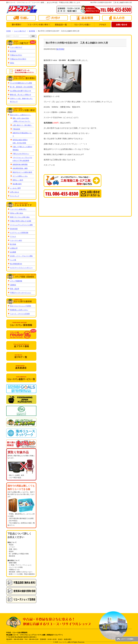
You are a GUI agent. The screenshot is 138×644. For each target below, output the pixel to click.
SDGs (12, 63)
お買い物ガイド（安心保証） (22, 125)
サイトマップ (15, 196)
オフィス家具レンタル (20, 176)
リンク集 (13, 260)
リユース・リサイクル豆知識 (20, 314)
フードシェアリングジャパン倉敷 (21, 225)
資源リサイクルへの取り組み (20, 217)
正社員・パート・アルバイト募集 (21, 256)
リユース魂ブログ (16, 47)
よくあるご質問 (15, 188)
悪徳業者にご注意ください (19, 310)
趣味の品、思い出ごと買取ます (21, 95)
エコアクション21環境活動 (19, 233)
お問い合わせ (15, 192)
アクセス (13, 237)
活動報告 (13, 285)
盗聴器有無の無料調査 (20, 164)
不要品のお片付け (16, 55)
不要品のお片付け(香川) (18, 59)
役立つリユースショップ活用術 (21, 306)
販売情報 (60, 49)
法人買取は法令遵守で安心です (21, 91)
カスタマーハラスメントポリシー (21, 268)
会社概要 (13, 252)
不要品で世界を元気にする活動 (21, 221)
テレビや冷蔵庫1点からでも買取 (21, 83)
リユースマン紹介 (16, 240)
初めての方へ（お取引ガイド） (21, 115)
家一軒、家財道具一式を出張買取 (21, 87)
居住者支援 (14, 229)
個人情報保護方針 (16, 264)
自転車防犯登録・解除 (20, 168)
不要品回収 (16, 129)
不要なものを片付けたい (21, 154)
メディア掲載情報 (16, 281)
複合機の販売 (17, 184)
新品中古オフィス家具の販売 (22, 172)
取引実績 (13, 244)
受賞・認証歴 (15, 289)
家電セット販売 (18, 180)
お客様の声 (14, 248)
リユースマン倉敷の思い (18, 209)
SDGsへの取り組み (17, 213)
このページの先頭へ (127, 639)
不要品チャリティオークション (21, 293)
